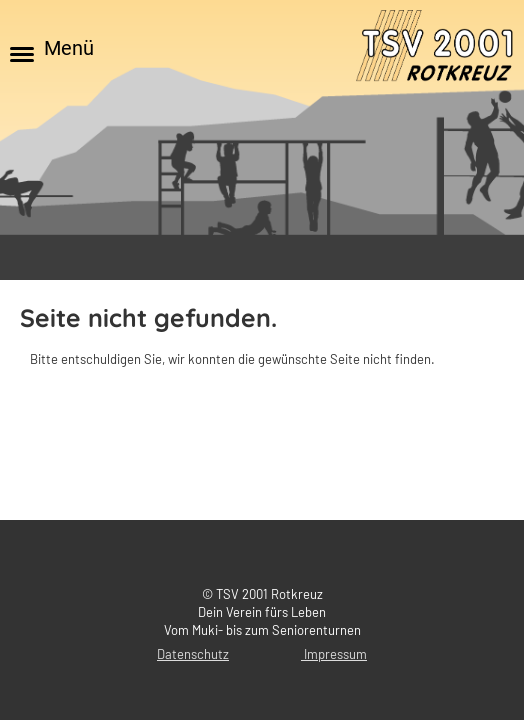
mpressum (337, 654)
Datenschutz (193, 654)
